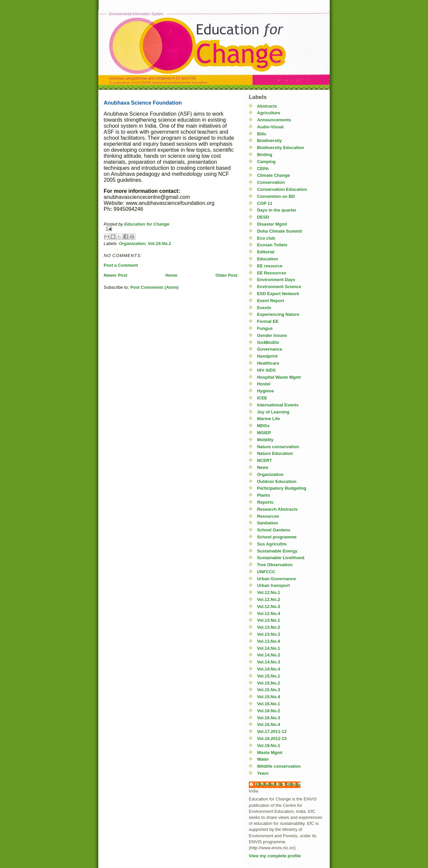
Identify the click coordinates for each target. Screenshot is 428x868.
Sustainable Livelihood (281, 558)
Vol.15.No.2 (269, 683)
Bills (262, 134)
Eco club (266, 238)
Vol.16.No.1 (269, 704)
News (263, 467)
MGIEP (264, 433)
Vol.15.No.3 (269, 690)
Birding (265, 155)
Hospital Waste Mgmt (279, 377)
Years (263, 773)
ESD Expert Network (278, 294)
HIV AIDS (266, 370)
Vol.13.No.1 (269, 620)
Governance (270, 349)
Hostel (264, 384)
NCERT (265, 460)
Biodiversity (270, 141)
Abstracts (267, 106)
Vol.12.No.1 (269, 592)
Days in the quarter (277, 210)
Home (171, 275)
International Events (278, 405)
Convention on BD (276, 196)
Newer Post (116, 275)
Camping (266, 162)
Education (268, 259)
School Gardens (274, 530)
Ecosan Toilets (272, 245)
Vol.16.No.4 (269, 724)
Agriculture (269, 113)
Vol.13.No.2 (269, 627)
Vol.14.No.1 (269, 648)
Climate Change (274, 175)
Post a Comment (121, 265)
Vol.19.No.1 (159, 243)
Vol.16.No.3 (269, 718)
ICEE (262, 398)
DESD (263, 217)
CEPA (263, 169)
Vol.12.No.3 (269, 606)
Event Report (271, 301)
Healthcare (268, 363)
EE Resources (272, 273)
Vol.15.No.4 (269, 697)
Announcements (274, 120)
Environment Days (276, 280)
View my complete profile (275, 856)
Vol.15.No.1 (269, 676)
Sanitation (268, 523)
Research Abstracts (278, 509)
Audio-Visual (270, 127)
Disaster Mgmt (272, 224)
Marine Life (269, 419)
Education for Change (278, 784)
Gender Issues (272, 335)
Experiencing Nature (278, 314)
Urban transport (274, 585)
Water (263, 759)
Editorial (266, 252)
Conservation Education (282, 189)
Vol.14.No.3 (269, 662)
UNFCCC (266, 572)
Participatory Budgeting (282, 488)
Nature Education (275, 453)
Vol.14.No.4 (269, 669)
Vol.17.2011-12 (272, 731)
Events (264, 308)
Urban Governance (277, 579)
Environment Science (279, 287)
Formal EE (268, 321)
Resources (268, 516)
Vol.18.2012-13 (272, 738)
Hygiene (266, 391)
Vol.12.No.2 (269, 599)
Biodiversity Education (281, 148)
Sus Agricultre (272, 544)
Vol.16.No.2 (269, 711)
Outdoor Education (277, 481)
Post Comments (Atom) (154, 287)
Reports (265, 502)
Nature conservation (278, 447)
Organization (132, 243)
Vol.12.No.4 (269, 613)
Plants (264, 495)
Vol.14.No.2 (269, 655)
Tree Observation (275, 565)
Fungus (265, 328)
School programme (277, 537)
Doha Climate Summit (280, 231)
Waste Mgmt (270, 753)
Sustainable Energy (277, 551)
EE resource (270, 266)
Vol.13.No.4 (269, 641)
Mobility (265, 440)
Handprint (267, 356)
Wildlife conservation (279, 766)
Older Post (226, 275)
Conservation (271, 182)
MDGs (263, 426)
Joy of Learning (273, 412)
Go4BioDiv (268, 342)
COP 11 (265, 203)
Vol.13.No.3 (269, 634)
